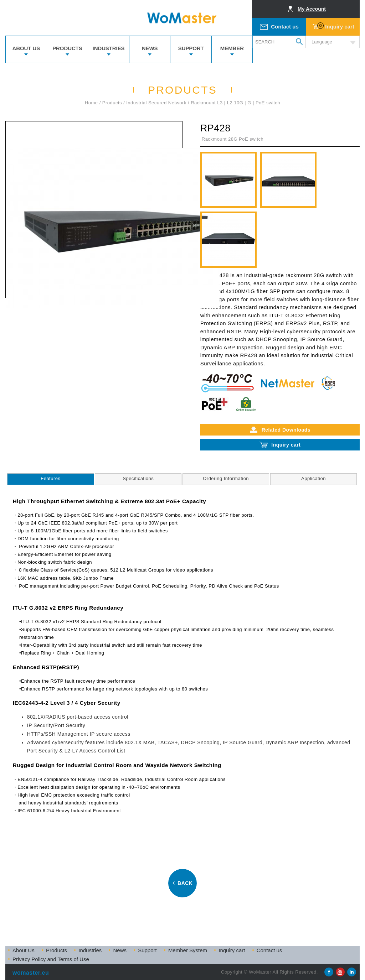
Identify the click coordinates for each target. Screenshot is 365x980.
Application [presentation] (313, 478)
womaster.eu (31, 973)
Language (322, 42)
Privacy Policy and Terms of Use (51, 959)
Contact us (285, 27)
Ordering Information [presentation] (226, 478)
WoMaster (182, 18)
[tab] (50, 479)
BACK (183, 883)
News (120, 950)
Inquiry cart (336, 26)
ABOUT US (26, 48)
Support (147, 950)
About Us (24, 950)
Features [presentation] (50, 478)
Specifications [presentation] (138, 478)
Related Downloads (280, 430)
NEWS (150, 48)
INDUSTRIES (109, 48)
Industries (90, 950)
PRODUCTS (67, 48)
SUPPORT (191, 48)
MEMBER (232, 48)
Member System (188, 950)
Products (56, 950)
